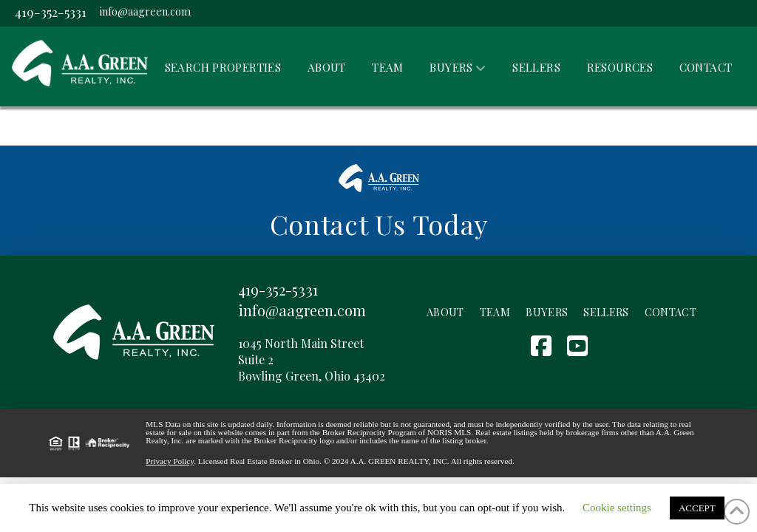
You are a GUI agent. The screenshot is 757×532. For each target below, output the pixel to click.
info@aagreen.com (145, 11)
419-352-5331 (51, 11)
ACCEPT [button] (697, 508)
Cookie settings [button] (617, 508)
